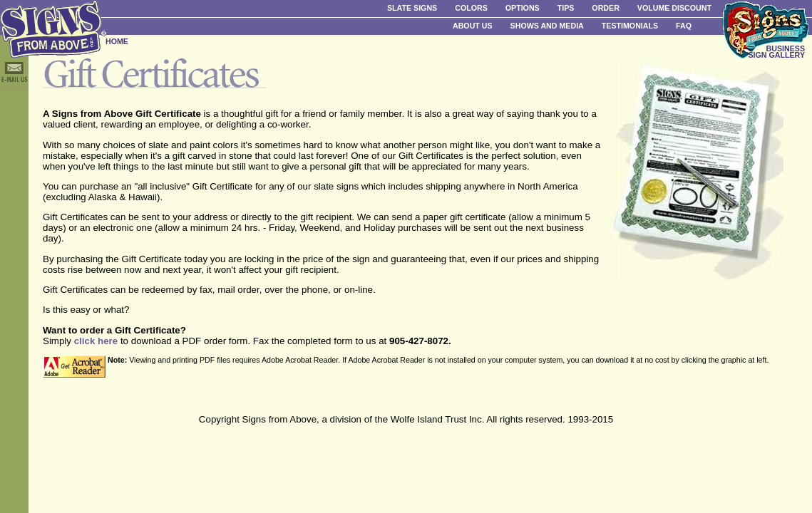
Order (605, 8)
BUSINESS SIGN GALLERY (776, 52)
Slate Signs (412, 8)
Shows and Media (547, 26)
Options (523, 8)
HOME (117, 41)
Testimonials (630, 26)
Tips (566, 8)
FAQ (684, 26)
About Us (473, 26)
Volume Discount (674, 8)
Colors (471, 8)
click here (96, 341)
